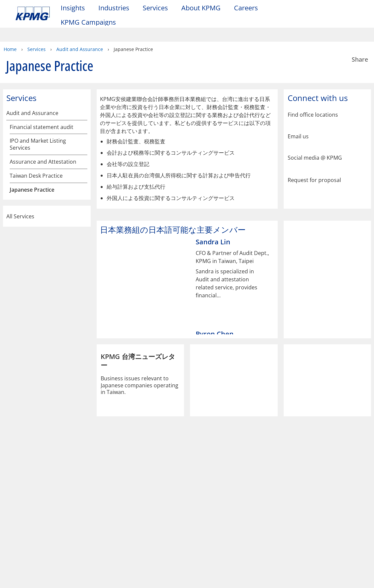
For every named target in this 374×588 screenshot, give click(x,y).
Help (180, 465)
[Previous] (101, 308)
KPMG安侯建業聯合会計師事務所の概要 (45, 185)
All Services (47, 271)
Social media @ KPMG (315, 134)
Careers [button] (246, 8)
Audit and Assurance (32, 90)
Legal (24, 465)
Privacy (58, 465)
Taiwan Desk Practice (36, 152)
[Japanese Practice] (83, 166)
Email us (298, 113)
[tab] (163, 308)
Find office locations (313, 91)
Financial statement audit (41, 104)
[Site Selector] (338, 21)
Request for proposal (314, 156)
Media (77, 493)
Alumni (129, 493)
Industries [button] (114, 8)
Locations (29, 513)
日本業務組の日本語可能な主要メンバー (45, 240)
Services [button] (155, 8)
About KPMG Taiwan (35, 497)
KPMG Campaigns (92, 22)
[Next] (273, 308)
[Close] (354, 577)
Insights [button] (73, 8)
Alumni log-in (135, 505)
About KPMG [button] (201, 8)
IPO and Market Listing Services (38, 121)
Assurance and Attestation (43, 138)
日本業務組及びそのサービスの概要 (45, 206)
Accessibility (101, 465)
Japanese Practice (32, 166)
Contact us (30, 525)
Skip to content (46, 9)
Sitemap (146, 465)
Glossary (215, 465)
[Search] (338, 9)
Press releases (86, 505)
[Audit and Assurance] (83, 90)
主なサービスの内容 (37, 223)
